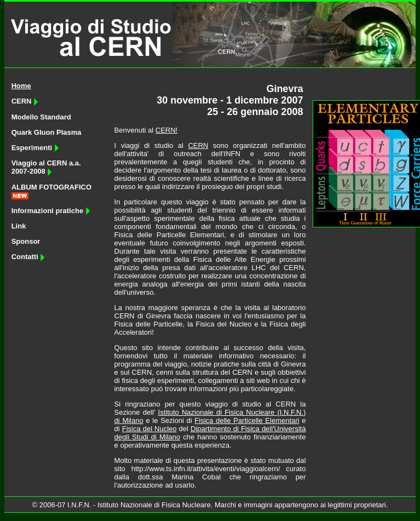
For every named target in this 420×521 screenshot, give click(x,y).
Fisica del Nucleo (149, 429)
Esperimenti (35, 148)
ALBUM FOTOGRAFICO (51, 187)
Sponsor (26, 241)
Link (19, 226)
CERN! (166, 130)
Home (21, 86)
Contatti (28, 257)
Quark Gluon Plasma (47, 132)
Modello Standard (41, 117)
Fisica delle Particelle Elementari (247, 420)
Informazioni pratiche (51, 211)
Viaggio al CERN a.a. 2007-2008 (46, 167)
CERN (25, 101)
